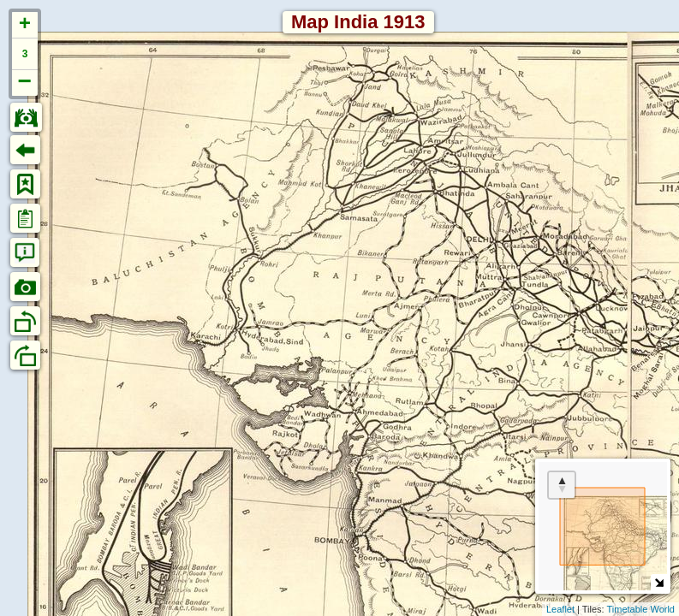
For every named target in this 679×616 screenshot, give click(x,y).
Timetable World (641, 609)
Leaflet (560, 609)
